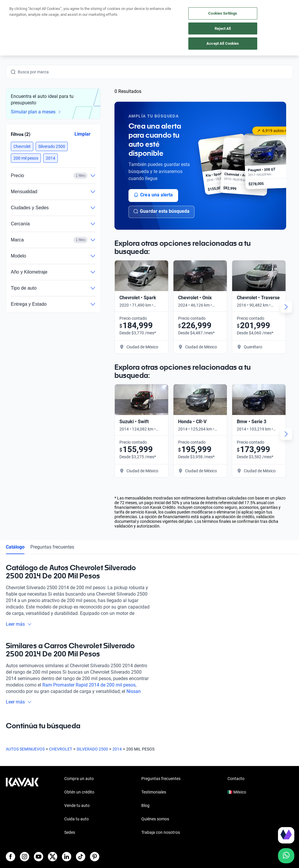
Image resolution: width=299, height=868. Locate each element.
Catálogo (15, 547)
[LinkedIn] (67, 857)
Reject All (223, 28)
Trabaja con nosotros (161, 832)
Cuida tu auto (77, 819)
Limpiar (82, 134)
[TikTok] (81, 857)
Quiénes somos (155, 819)
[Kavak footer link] (22, 806)
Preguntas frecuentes (52, 547)
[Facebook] (11, 857)
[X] (53, 857)
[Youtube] (39, 857)
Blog (145, 805)
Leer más (19, 624)
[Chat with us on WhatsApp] (286, 856)
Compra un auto (79, 779)
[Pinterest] (95, 857)
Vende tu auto (77, 805)
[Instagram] (25, 857)
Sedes (70, 832)
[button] (22, 146)
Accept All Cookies (223, 43)
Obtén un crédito (79, 792)
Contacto (236, 779)
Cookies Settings (223, 13)
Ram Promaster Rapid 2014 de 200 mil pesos (89, 685)
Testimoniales (154, 792)
